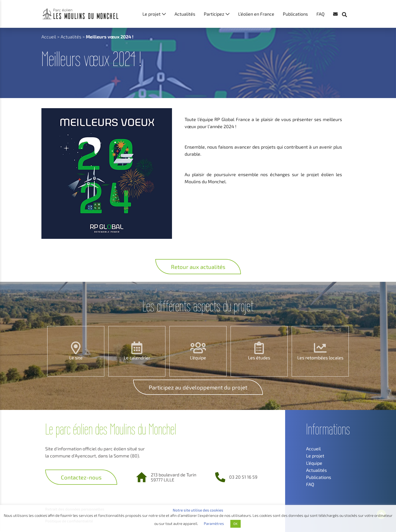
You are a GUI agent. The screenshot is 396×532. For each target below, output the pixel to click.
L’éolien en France (256, 14)
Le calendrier (137, 358)
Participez (214, 14)
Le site (76, 358)
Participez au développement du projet (198, 387)
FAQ (320, 14)
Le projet (152, 14)
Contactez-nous (81, 477)
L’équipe (198, 358)
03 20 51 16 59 (243, 477)
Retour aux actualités (198, 267)
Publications (295, 14)
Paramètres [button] (214, 523)
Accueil (49, 37)
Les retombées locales (320, 358)
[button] (347, 5)
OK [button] (236, 524)
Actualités (185, 14)
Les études (259, 358)
